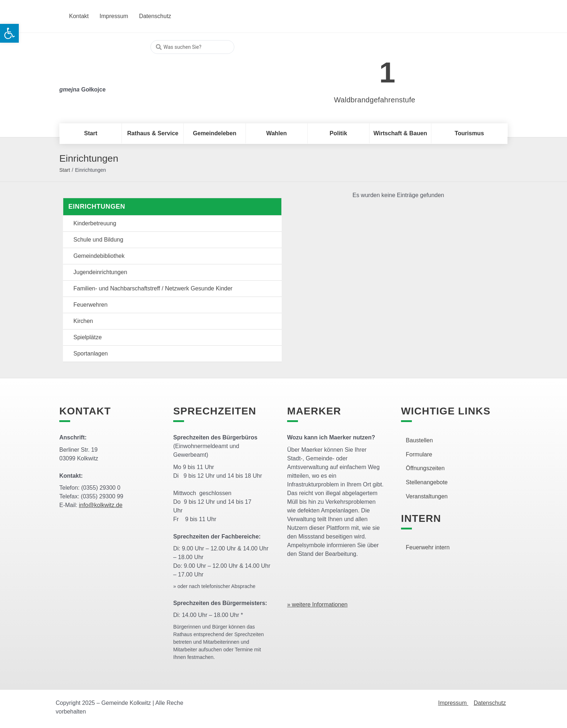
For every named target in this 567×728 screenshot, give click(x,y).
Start (65, 170)
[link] (364, 69)
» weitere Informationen (317, 604)
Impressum (453, 703)
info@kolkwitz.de (101, 505)
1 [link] (387, 73)
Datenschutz (490, 703)
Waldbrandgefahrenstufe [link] (375, 100)
